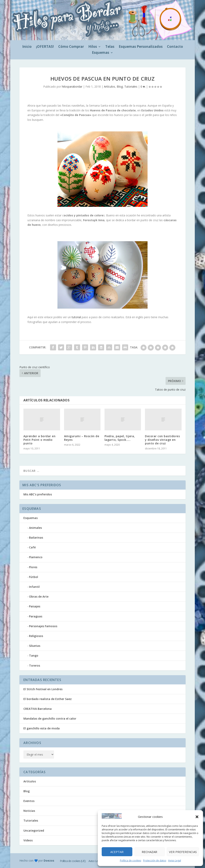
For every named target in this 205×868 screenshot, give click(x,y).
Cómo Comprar (71, 47)
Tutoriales (131, 86)
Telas (110, 47)
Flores (33, 567)
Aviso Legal (175, 860)
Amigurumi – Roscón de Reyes (82, 438)
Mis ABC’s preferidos (38, 494)
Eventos (29, 801)
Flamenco (36, 557)
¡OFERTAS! (45, 47)
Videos (28, 840)
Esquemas (100, 53)
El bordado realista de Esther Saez (48, 699)
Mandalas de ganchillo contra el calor (50, 718)
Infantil (34, 587)
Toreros (35, 665)
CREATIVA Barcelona (38, 709)
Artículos (110, 86)
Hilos (93, 47)
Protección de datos (155, 860)
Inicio (27, 47)
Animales (35, 528)
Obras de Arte (39, 596)
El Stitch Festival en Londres (43, 689)
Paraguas (36, 616)
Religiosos (36, 636)
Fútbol (34, 577)
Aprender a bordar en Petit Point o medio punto (39, 440)
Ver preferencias (183, 852)
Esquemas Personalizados (141, 47)
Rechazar (149, 852)
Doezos (49, 860)
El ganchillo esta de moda (42, 728)
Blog (120, 86)
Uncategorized (34, 830)
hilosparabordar (72, 86)
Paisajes (35, 606)
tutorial (76, 317)
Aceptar (117, 852)
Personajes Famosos (43, 626)
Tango (34, 655)
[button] (197, 817)
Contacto (175, 47)
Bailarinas (36, 537)
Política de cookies (131, 860)
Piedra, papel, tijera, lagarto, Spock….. (120, 438)
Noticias (29, 811)
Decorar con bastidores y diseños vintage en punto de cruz (162, 440)
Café (32, 547)
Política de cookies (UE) (73, 861)
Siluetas (35, 646)
